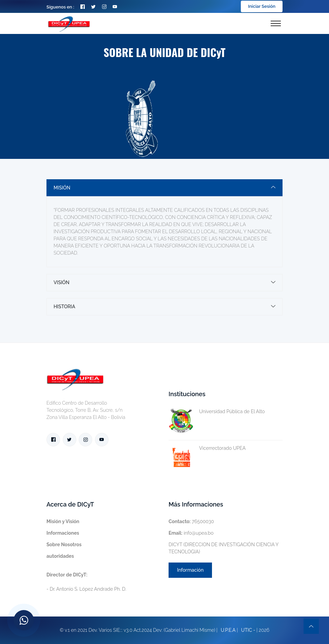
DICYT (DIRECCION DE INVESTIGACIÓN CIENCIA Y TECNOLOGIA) (224, 548)
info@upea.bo (191, 533)
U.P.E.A (228, 630)
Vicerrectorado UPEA (207, 448)
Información (190, 570)
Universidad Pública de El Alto (217, 412)
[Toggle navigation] (276, 23)
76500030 (191, 521)
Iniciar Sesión (262, 6)
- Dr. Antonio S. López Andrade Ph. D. (86, 582)
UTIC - (248, 630)
